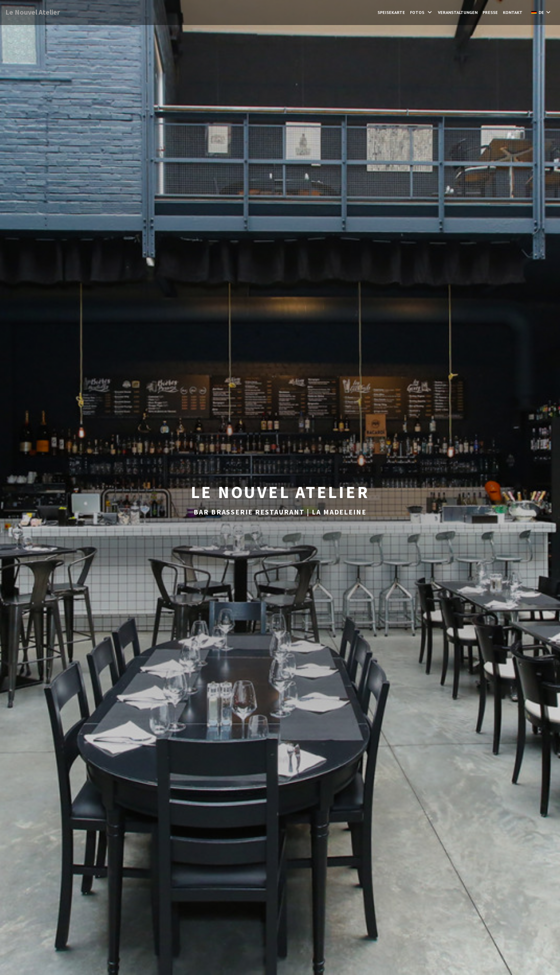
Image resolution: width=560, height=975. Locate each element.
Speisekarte (391, 12)
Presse (490, 12)
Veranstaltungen (458, 12)
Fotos (421, 12)
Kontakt (513, 12)
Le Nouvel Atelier (33, 12)
